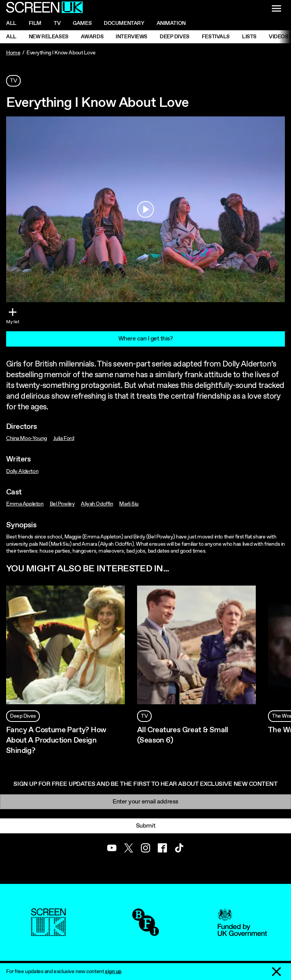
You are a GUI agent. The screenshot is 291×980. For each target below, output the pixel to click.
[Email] (145, 802)
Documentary (124, 23)
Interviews (132, 37)
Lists (249, 37)
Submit (145, 826)
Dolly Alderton (22, 471)
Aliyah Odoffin (97, 504)
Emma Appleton (25, 504)
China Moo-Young (27, 438)
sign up (113, 972)
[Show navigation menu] (276, 8)
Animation (171, 23)
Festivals (216, 37)
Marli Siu (129, 504)
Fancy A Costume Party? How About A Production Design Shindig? (56, 740)
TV (13, 81)
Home (13, 53)
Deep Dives (175, 37)
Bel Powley (62, 504)
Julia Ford (64, 438)
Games (82, 23)
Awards (92, 37)
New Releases (49, 37)
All (11, 23)
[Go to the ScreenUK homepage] (44, 8)
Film (35, 23)
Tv (57, 23)
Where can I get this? (146, 339)
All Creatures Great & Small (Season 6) (183, 735)
